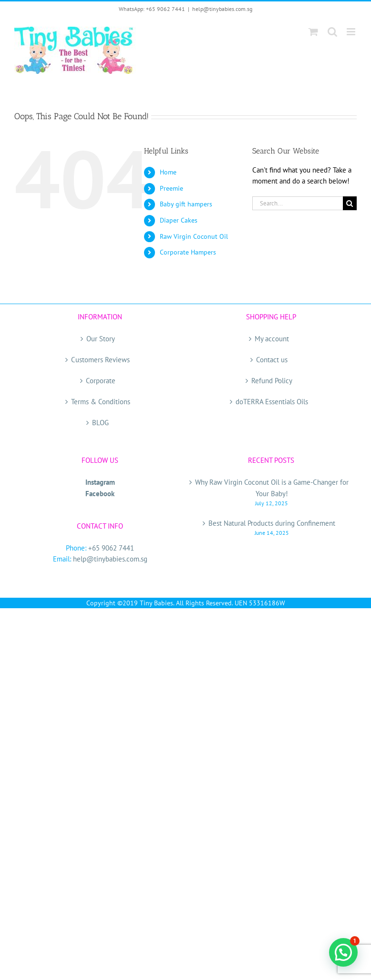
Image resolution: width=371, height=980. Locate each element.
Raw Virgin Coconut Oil (194, 236)
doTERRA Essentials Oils (272, 402)
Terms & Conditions (101, 402)
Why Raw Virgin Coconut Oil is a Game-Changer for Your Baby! (272, 488)
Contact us (272, 360)
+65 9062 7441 (111, 548)
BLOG (100, 423)
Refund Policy (272, 381)
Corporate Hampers (188, 252)
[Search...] (298, 203)
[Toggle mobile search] (332, 32)
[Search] (350, 203)
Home (168, 172)
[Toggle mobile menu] (352, 32)
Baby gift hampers (186, 204)
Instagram (100, 482)
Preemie (171, 188)
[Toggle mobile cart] (313, 32)
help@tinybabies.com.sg (222, 9)
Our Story (101, 339)
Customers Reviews (100, 360)
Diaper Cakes (179, 220)
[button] (343, 952)
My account (272, 339)
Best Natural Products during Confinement (272, 523)
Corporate (101, 381)
